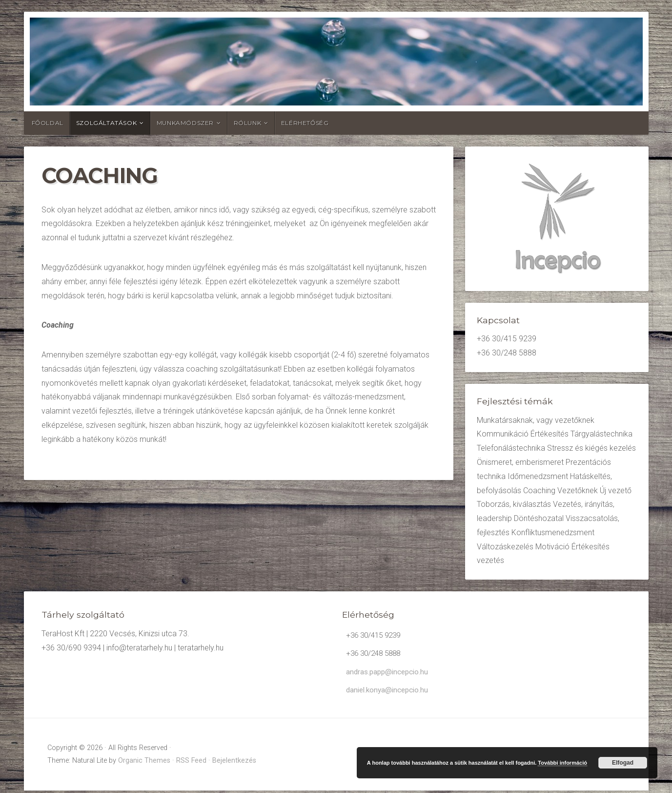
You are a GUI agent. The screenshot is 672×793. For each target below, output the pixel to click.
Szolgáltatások (106, 123)
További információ (562, 763)
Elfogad (623, 763)
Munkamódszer (185, 123)
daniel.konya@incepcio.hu (389, 692)
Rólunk (248, 123)
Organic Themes (144, 763)
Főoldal (48, 123)
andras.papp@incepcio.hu (389, 674)
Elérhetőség (305, 123)
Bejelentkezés (234, 763)
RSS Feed (191, 763)
